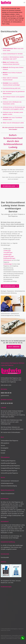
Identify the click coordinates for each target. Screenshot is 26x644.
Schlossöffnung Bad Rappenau (9, 473)
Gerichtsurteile (5, 557)
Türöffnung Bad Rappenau (8, 461)
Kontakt (3, 453)
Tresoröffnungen (8, 253)
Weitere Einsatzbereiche (8, 494)
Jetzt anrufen (14, 347)
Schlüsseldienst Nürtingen (17, 636)
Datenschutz (3, 630)
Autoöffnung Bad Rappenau (8, 463)
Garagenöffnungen (9, 256)
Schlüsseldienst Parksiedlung (7, 637)
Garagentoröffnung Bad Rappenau (10, 468)
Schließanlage (13, 173)
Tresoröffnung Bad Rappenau (9, 471)
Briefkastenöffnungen (9, 258)
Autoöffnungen (7, 254)
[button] (24, 3)
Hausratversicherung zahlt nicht (12, 88)
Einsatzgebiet (5, 448)
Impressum (21, 629)
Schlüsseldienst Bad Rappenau (9, 441)
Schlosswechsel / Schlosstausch (10, 481)
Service (3, 446)
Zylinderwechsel (7, 172)
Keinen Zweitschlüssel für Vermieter (13, 54)
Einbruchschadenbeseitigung (9, 486)
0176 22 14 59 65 (7, 403)
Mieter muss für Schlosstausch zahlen (13, 123)
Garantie (3, 450)
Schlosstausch (20, 170)
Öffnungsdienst (5, 443)
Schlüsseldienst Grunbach (12, 639)
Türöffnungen (7, 251)
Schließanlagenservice (7, 483)
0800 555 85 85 (6, 393)
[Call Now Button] (23, 638)
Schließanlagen (8, 264)
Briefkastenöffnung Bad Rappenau (10, 466)
